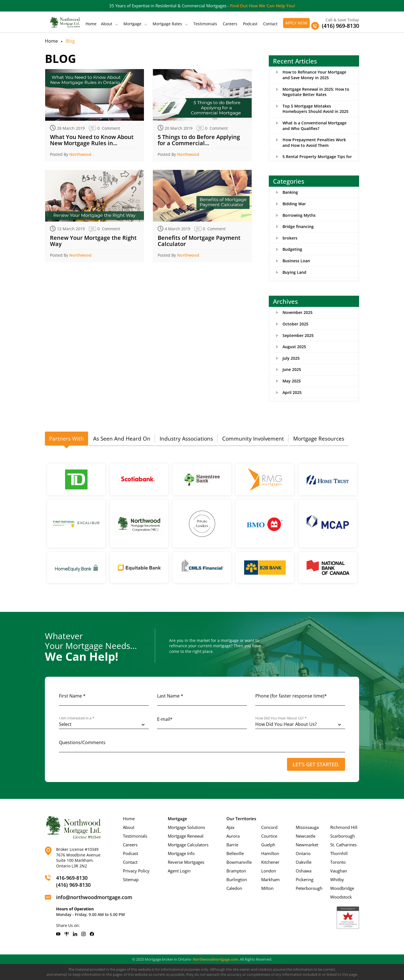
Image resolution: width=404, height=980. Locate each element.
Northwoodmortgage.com (215, 959)
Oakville (304, 862)
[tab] (66, 439)
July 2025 (291, 358)
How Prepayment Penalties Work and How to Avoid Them (314, 143)
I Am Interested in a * (77, 718)
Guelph (268, 845)
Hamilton (270, 853)
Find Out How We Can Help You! (263, 6)
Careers (230, 24)
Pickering (305, 879)
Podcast (250, 24)
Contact (270, 24)
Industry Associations (186, 439)
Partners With (66, 439)
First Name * (72, 696)
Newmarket (307, 845)
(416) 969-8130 (73, 885)
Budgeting (292, 249)
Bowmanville (239, 862)
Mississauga (307, 827)
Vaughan (339, 871)
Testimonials (205, 24)
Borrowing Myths (299, 215)
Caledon (234, 888)
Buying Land (294, 272)
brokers (290, 238)
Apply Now (296, 23)
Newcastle (306, 836)
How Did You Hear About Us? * (281, 718)
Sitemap (131, 879)
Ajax (230, 827)
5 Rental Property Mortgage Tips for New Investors (317, 159)
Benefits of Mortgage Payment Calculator (199, 241)
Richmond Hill (344, 827)
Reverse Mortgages (186, 862)
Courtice (269, 836)
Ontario (303, 853)
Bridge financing (298, 226)
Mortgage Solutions (186, 827)
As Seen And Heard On (122, 439)
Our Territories (241, 819)
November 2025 (298, 312)
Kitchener (270, 862)
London (269, 871)
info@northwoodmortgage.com (94, 897)
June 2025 (292, 369)
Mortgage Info (181, 853)
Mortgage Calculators (188, 845)
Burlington (237, 879)
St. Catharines (343, 845)
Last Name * (170, 696)
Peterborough (309, 888)
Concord (269, 827)
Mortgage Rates (167, 24)
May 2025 (292, 381)
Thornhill (339, 853)
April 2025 (292, 392)
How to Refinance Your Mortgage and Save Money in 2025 (314, 75)
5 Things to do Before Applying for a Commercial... (199, 140)
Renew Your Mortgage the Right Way (93, 241)
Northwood (80, 154)
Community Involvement (253, 439)
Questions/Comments (82, 742)
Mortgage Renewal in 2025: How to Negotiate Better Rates (316, 92)
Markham (270, 879)
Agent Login (179, 871)
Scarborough (343, 836)
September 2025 (298, 335)
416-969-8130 (72, 878)
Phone (291, 696)
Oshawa (304, 871)
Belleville (235, 853)
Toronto (338, 862)
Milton (267, 888)
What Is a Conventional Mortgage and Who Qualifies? (315, 126)
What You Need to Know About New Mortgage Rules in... (92, 140)
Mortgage (132, 24)
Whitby (337, 879)
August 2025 (294, 347)
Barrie (232, 845)
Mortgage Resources (319, 439)
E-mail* (165, 719)
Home (91, 24)
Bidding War (294, 204)
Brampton (236, 871)
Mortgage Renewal (186, 836)
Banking (290, 192)
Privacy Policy (136, 871)
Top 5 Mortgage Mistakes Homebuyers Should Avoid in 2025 (315, 109)
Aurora (233, 836)
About (107, 24)
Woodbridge (342, 888)
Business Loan (296, 261)
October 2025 (295, 324)
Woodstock (341, 897)
